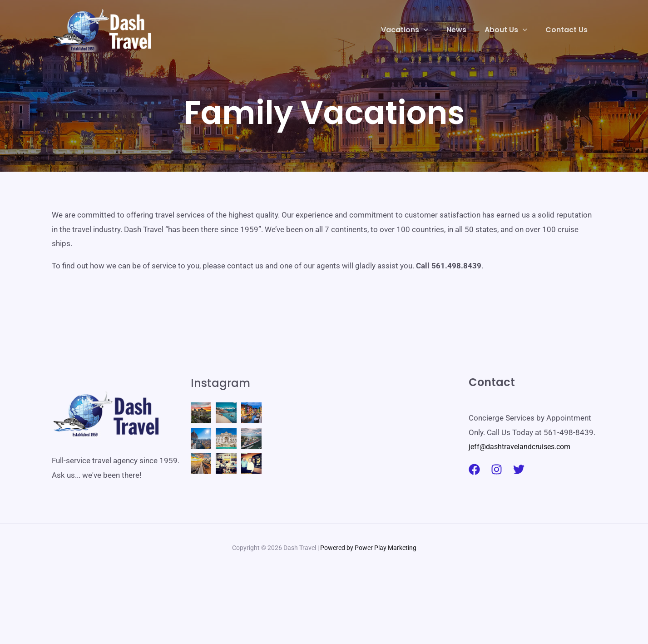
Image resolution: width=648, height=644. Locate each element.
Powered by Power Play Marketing (368, 595)
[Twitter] (519, 469)
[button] (417, 30)
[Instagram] (497, 469)
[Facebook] (474, 469)
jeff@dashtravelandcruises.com (523, 446)
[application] (436, 30)
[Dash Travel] (103, 29)
